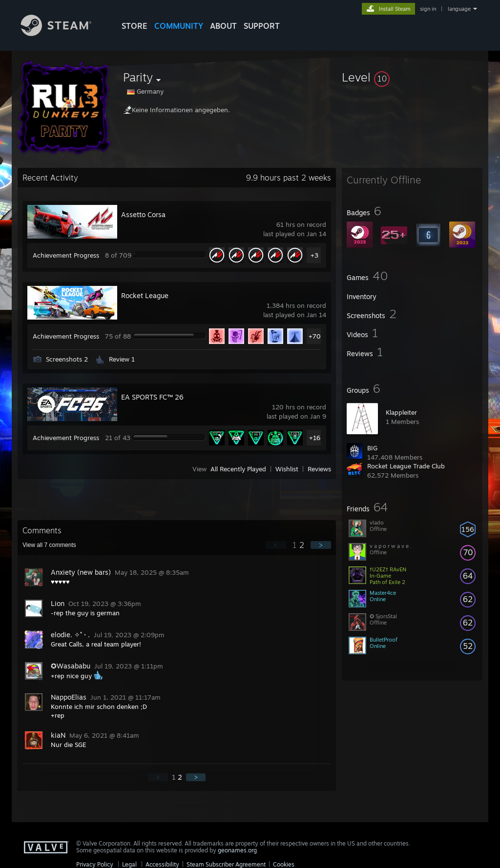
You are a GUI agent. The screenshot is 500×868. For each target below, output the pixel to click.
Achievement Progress (66, 255)
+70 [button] (315, 336)
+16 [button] (315, 438)
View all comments (49, 545)
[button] (412, 77)
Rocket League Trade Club (406, 466)
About (223, 26)
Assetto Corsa (143, 214)
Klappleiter (401, 412)
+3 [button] (314, 255)
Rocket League (145, 295)
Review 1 (122, 359)
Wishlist (287, 469)
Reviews (319, 469)
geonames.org (237, 850)
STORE (135, 26)
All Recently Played (238, 469)
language (459, 9)
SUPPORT (262, 26)
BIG (372, 448)
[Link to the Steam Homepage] (63, 33)
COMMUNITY (179, 26)
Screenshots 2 (67, 359)
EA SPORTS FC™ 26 (152, 397)
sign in (428, 9)
